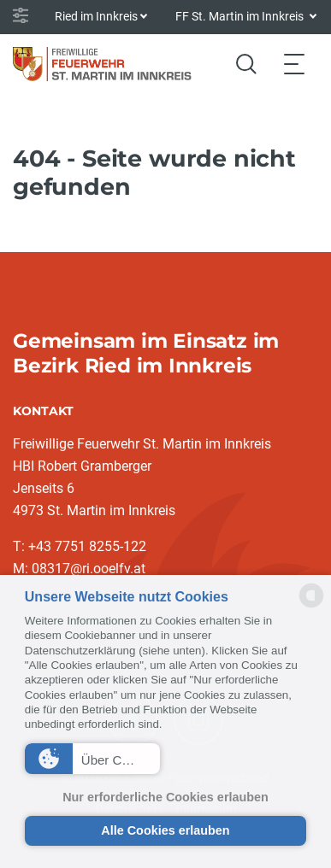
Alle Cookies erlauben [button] (165, 830)
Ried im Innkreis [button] (96, 16)
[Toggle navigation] (294, 64)
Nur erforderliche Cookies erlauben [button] (165, 797)
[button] (92, 759)
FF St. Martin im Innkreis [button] (241, 16)
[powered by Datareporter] (311, 606)
